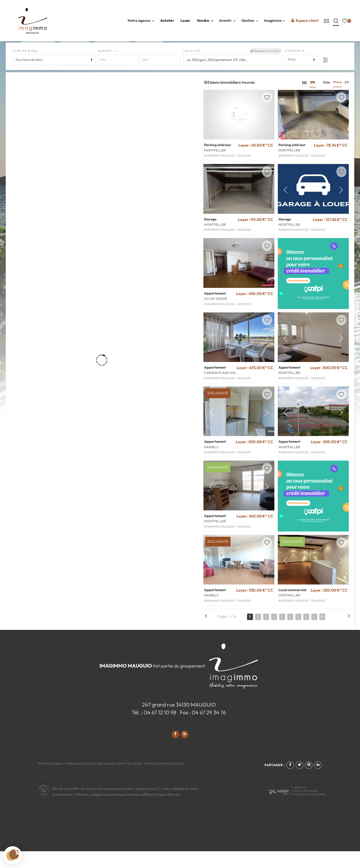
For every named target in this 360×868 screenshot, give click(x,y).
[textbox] (233, 77)
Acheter (167, 20)
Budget (106, 68)
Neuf (149, 52)
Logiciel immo (300, 804)
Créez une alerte (332, 52)
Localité (192, 68)
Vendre (205, 20)
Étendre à (295, 68)
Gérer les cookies (130, 780)
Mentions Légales (51, 780)
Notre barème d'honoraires (165, 780)
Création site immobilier (305, 807)
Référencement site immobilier (309, 811)
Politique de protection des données (91, 780)
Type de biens (25, 68)
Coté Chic (112, 52)
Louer (186, 20)
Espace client (305, 20)
